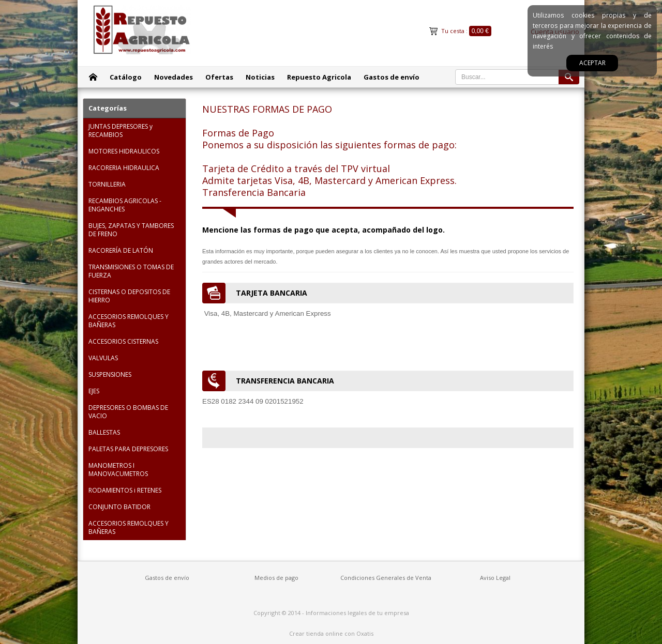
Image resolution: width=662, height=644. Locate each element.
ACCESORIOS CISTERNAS (123, 341)
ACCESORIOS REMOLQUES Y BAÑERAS (129, 321)
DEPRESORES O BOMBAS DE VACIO (128, 412)
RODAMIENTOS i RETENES (125, 490)
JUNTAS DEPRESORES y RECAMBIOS (121, 131)
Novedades (174, 77)
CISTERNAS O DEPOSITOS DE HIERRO (129, 296)
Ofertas (219, 77)
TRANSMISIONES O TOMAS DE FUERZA (131, 271)
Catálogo (126, 77)
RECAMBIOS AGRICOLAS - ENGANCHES (125, 205)
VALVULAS (103, 358)
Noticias (260, 77)
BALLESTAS (104, 432)
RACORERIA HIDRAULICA (124, 168)
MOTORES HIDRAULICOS (124, 151)
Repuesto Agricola (319, 77)
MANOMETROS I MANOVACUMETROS (118, 470)
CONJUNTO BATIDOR (119, 507)
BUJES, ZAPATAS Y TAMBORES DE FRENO (131, 230)
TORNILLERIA (107, 184)
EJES (94, 391)
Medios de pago (276, 578)
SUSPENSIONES (110, 374)
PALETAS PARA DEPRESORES (128, 449)
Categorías (108, 108)
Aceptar (592, 63)
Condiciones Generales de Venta (386, 578)
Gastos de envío (392, 77)
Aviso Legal (495, 578)
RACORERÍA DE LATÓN (121, 250)
